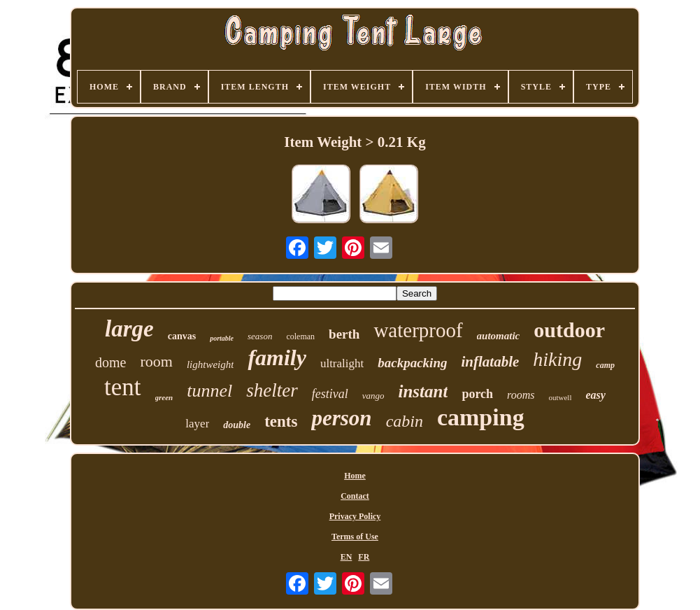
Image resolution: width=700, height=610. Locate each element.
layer (197, 424)
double (237, 425)
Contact (355, 496)
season (260, 336)
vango (373, 396)
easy (595, 395)
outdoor (569, 330)
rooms (521, 395)
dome (110, 362)
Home (355, 476)
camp (605, 365)
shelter (272, 390)
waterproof (418, 330)
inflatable (490, 362)
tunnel (209, 391)
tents (281, 421)
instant (423, 391)
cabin (405, 421)
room (156, 361)
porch (477, 394)
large (129, 329)
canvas (182, 336)
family (277, 357)
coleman (300, 336)
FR (364, 557)
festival (330, 394)
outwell (560, 397)
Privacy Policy (355, 516)
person (341, 418)
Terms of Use (355, 537)
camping (481, 417)
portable (222, 338)
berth (344, 334)
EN (347, 557)
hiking (557, 359)
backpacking (412, 363)
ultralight (342, 363)
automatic (499, 336)
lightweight (210, 364)
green (164, 397)
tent (122, 387)
